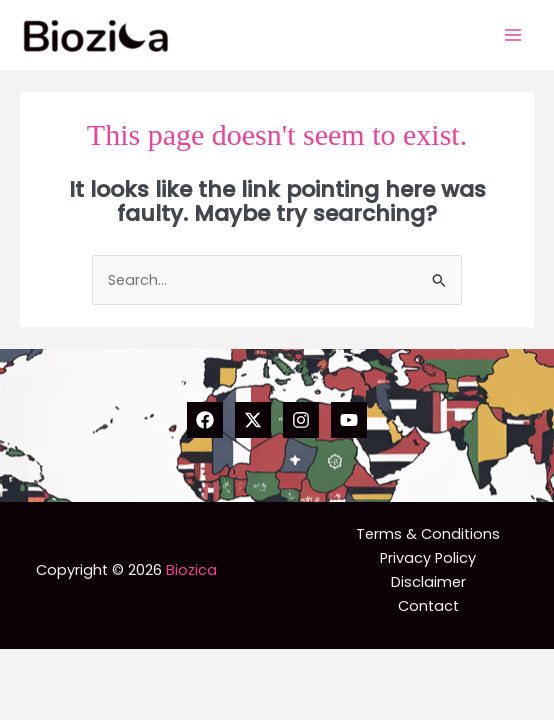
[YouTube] (349, 420)
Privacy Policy (428, 558)
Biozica (191, 570)
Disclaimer (428, 582)
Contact (428, 606)
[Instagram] (301, 420)
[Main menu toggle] (513, 35)
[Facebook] (205, 420)
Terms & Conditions (428, 534)
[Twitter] (253, 420)
